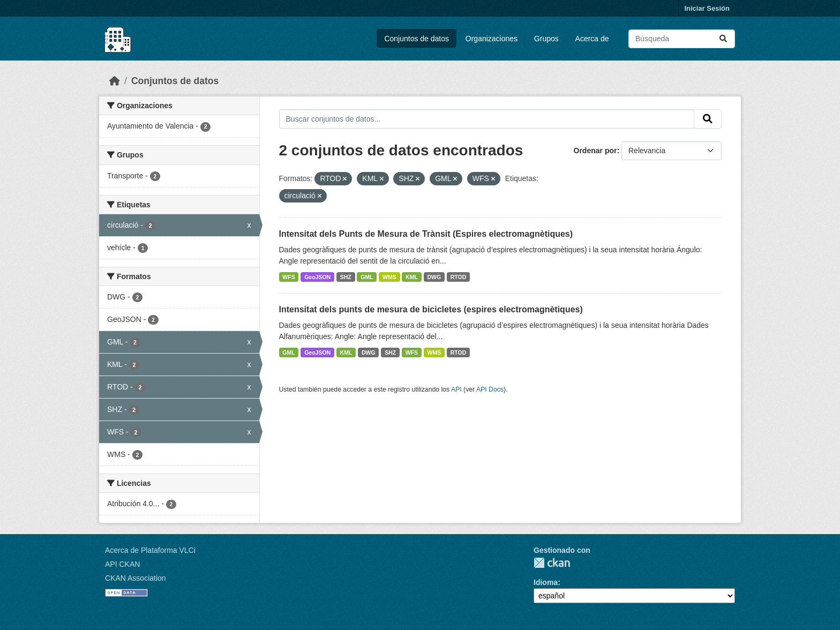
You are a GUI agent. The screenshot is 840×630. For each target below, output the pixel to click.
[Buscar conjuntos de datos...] (682, 39)
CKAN (552, 563)
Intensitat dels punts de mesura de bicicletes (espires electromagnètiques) (431, 309)
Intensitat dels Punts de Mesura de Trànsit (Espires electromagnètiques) (426, 234)
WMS (389, 277)
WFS (288, 277)
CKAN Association (136, 578)
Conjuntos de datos (417, 39)
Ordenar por (595, 151)
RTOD (459, 277)
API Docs (490, 389)
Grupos (546, 39)
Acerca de (592, 39)
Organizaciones (492, 39)
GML (367, 277)
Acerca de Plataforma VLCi (150, 550)
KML (412, 277)
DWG (434, 277)
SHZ (346, 277)
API (456, 389)
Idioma (546, 582)
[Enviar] (723, 39)
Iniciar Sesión (707, 8)
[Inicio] (115, 81)
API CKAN (122, 564)
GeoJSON (317, 277)
